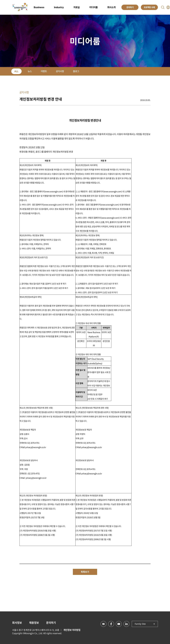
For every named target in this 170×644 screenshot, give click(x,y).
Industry (59, 7)
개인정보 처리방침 (72, 630)
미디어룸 (93, 7)
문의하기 (51, 623)
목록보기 (85, 572)
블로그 (76, 71)
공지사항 (60, 71)
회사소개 (111, 7)
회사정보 (17, 623)
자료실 (77, 7)
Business (39, 7)
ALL (16, 71)
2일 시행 (107, 539)
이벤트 (44, 71)
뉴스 (30, 71)
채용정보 (34, 623)
